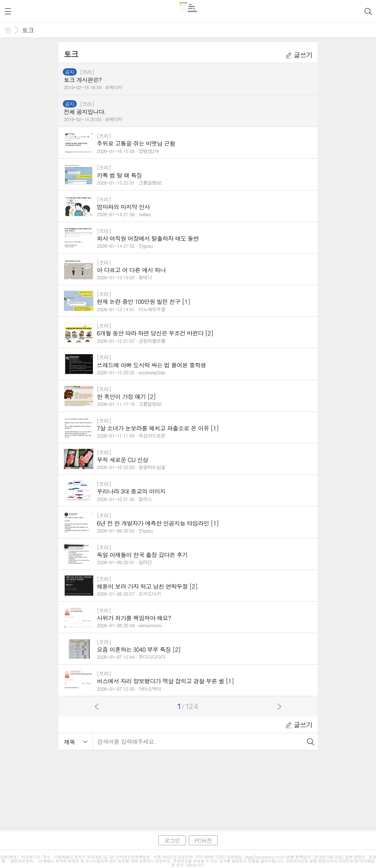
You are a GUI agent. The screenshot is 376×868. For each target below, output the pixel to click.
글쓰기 (299, 55)
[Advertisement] (188, 785)
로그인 (172, 840)
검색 (310, 742)
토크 (28, 30)
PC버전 (203, 840)
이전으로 (97, 707)
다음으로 (279, 707)
